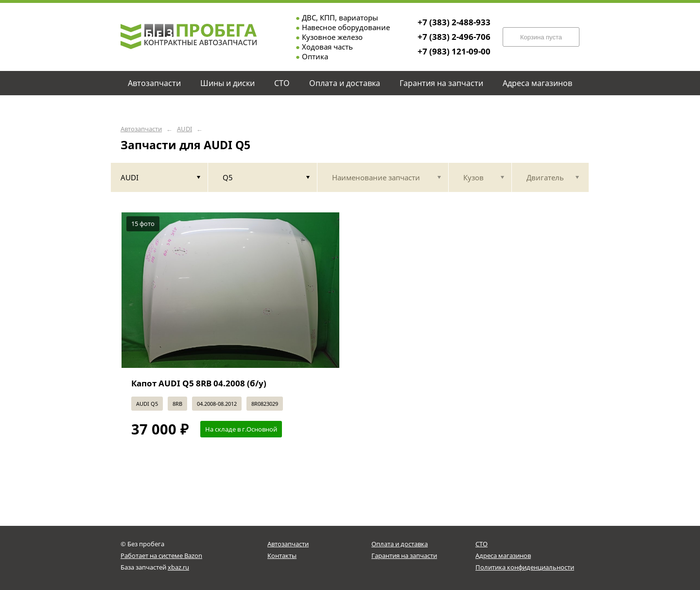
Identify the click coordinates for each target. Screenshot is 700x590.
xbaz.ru (178, 567)
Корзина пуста (541, 37)
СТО (481, 544)
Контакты (282, 555)
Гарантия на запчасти (404, 555)
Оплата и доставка (400, 544)
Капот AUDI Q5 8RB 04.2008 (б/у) (199, 383)
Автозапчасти (141, 129)
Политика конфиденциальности (525, 567)
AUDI (184, 129)
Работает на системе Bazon (161, 555)
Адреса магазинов (503, 555)
